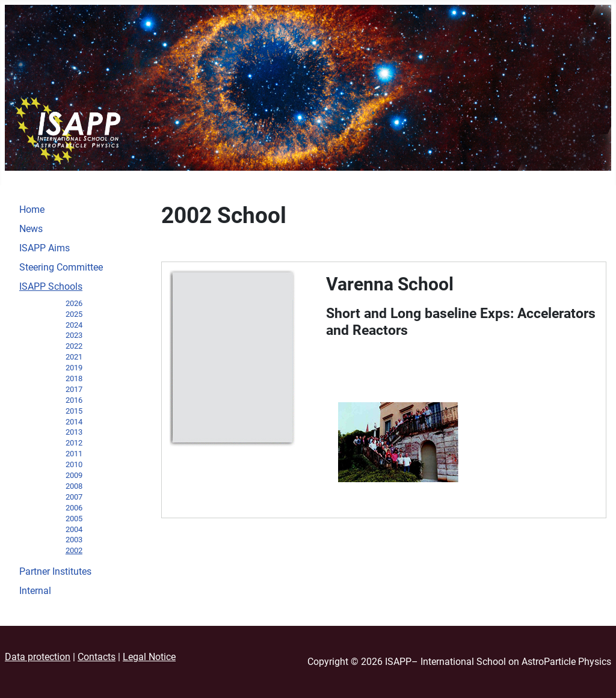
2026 (74, 303)
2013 (74, 432)
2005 (74, 519)
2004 (74, 529)
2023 (74, 335)
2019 (74, 368)
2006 (74, 508)
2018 (74, 378)
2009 (74, 475)
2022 (74, 346)
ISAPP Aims (45, 248)
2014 (74, 422)
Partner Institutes (55, 571)
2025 (74, 314)
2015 (74, 411)
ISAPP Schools (51, 286)
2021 (74, 357)
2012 (74, 443)
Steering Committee (61, 267)
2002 (74, 550)
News (31, 229)
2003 (74, 540)
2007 (74, 497)
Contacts (97, 657)
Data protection (38, 657)
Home (32, 210)
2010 (74, 464)
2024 (74, 325)
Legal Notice (149, 657)
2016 (74, 400)
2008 (74, 486)
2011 (74, 454)
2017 (74, 389)
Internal (35, 591)
